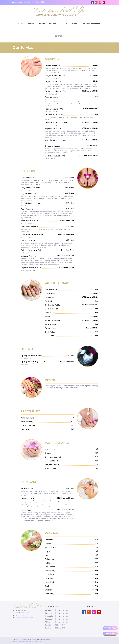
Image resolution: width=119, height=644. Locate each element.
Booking (53, 23)
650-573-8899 (40, 2)
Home (20, 23)
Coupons (64, 23)
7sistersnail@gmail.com (23, 2)
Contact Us (60, 36)
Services (42, 23)
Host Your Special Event (91, 23)
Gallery (75, 23)
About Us (30, 23)
